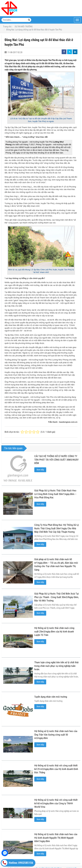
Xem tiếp (40, 470)
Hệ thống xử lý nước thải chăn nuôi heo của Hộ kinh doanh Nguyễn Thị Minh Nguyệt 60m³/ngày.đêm (56, 838)
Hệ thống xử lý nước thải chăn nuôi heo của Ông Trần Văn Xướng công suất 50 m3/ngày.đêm (56, 735)
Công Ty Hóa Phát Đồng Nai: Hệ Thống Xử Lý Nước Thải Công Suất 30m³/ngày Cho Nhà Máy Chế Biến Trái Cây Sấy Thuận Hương (57, 528)
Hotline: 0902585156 (17, 863)
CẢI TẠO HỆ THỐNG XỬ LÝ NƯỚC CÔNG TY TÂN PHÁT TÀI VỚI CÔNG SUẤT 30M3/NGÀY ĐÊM (56, 460)
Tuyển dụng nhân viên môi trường (51, 697)
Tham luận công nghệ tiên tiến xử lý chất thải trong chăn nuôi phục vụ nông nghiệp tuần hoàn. (56, 666)
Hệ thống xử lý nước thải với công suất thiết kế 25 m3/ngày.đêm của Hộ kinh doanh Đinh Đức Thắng (56, 769)
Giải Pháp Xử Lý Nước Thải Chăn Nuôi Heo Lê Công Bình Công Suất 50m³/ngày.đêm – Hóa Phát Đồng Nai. (55, 494)
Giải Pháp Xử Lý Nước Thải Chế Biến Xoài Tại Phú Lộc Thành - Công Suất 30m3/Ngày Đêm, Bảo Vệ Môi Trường (57, 597)
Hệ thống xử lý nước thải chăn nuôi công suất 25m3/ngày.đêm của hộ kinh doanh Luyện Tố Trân (54, 632)
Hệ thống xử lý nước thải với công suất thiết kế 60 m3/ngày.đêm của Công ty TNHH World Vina (56, 803)
